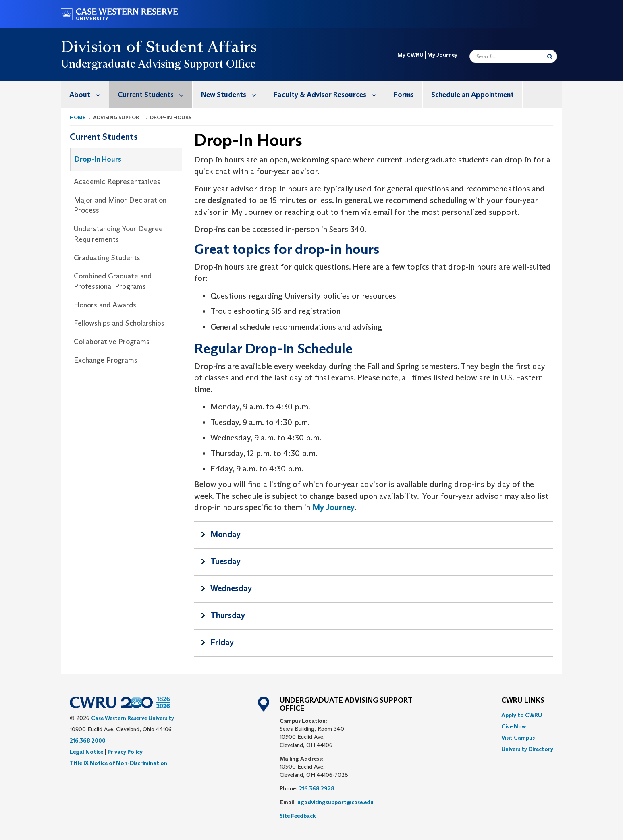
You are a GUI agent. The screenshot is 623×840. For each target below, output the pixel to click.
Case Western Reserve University (133, 718)
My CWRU (410, 55)
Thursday (228, 615)
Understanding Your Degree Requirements (118, 234)
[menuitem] (85, 94)
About (89, 94)
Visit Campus (518, 738)
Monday (225, 534)
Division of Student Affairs (159, 46)
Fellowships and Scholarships (119, 323)
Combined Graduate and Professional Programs (113, 281)
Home (78, 117)
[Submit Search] (550, 56)
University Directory (527, 749)
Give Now (514, 726)
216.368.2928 (317, 788)
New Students (233, 94)
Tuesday (225, 561)
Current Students (155, 94)
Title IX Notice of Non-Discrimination (118, 763)
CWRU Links (523, 701)
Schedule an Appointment (472, 95)
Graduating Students (107, 258)
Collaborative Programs (112, 342)
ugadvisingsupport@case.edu (335, 802)
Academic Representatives (117, 182)
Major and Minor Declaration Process (120, 205)
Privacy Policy (125, 752)
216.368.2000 (88, 740)
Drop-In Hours (98, 159)
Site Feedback (298, 816)
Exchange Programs (106, 360)
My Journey (442, 55)
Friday (222, 642)
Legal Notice (86, 752)
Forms (404, 95)
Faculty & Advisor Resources (329, 94)
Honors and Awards (105, 305)
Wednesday (231, 588)
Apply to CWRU (522, 715)
